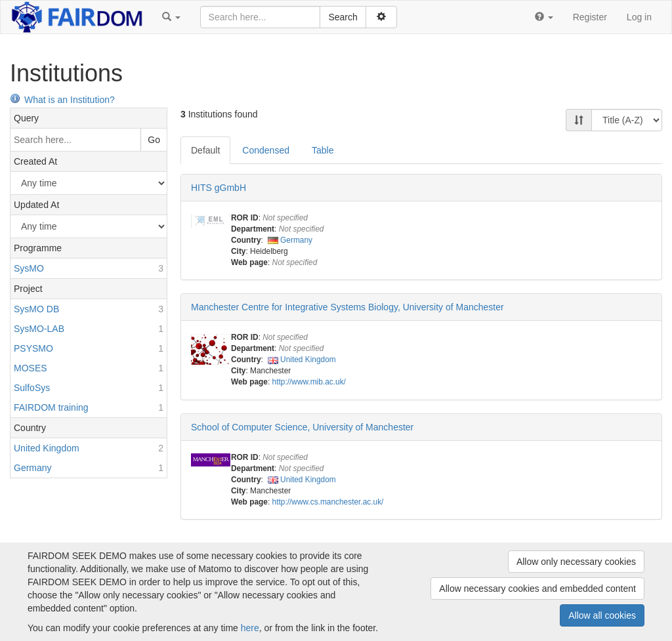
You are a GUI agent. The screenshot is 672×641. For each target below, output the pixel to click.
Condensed (266, 150)
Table (323, 150)
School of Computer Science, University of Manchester (302, 427)
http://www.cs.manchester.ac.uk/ (328, 502)
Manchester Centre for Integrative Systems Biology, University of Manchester (347, 307)
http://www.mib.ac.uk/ (309, 382)
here (250, 628)
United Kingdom (308, 360)
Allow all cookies (602, 615)
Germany (296, 240)
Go (154, 140)
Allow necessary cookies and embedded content (537, 589)
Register (590, 17)
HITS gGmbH (219, 188)
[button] (171, 17)
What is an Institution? (62, 100)
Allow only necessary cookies (576, 562)
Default (205, 150)
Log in (639, 17)
